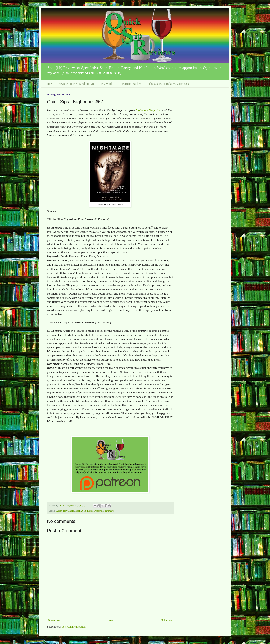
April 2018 (81, 511)
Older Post (167, 620)
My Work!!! (108, 84)
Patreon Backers (132, 84)
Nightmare (108, 511)
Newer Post (54, 620)
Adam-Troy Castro (65, 511)
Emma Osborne (95, 511)
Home (48, 84)
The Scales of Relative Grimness (169, 84)
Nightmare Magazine (148, 110)
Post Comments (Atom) (74, 627)
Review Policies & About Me (76, 84)
